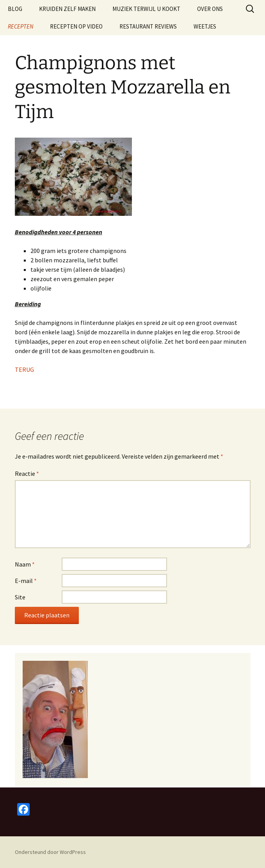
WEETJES (205, 26)
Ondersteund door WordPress (50, 852)
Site (20, 597)
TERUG (24, 369)
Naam (25, 564)
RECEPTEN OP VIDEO (76, 26)
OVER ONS (210, 9)
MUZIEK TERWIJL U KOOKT (146, 9)
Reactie (27, 473)
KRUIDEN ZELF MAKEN (67, 9)
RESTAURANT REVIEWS (148, 26)
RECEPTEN (20, 26)
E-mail (26, 581)
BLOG (15, 9)
